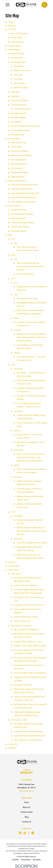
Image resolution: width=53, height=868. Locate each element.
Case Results (14, 566)
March (16, 318)
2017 (13, 279)
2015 (13, 512)
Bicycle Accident (18, 54)
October (17, 431)
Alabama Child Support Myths (26, 617)
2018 (13, 255)
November (18, 411)
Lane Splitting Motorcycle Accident (25, 193)
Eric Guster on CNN (19, 720)
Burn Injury (18, 79)
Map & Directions (26, 791)
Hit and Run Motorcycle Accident (25, 185)
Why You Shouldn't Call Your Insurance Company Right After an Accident (31, 266)
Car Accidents (14, 139)
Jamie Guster (17, 38)
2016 (13, 365)
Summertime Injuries (25, 274)
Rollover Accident (18, 218)
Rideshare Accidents (20, 173)
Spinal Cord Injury (21, 88)
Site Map (12, 748)
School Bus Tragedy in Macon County (32, 543)
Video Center (14, 570)
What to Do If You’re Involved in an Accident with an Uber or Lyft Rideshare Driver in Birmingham (31, 457)
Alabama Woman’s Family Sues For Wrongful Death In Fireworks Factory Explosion (32, 531)
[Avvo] (24, 833)
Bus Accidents (17, 58)
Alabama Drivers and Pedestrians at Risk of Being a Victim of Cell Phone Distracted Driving (31, 337)
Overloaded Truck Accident (22, 214)
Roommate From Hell (23, 685)
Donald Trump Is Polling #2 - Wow (28, 642)
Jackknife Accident (19, 210)
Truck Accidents (15, 206)
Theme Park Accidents (20, 130)
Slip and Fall (16, 122)
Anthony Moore (17, 42)
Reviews (12, 562)
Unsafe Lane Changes (20, 227)
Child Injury (15, 92)
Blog (10, 235)
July (16, 259)
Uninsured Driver (18, 177)
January (17, 353)
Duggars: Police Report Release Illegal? (30, 646)
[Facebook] (20, 833)
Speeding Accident (19, 164)
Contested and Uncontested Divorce (29, 605)
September (19, 450)
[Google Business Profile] (33, 833)
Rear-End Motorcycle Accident (24, 202)
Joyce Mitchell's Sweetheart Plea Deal (30, 736)
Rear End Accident (19, 160)
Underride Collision (19, 231)
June (16, 294)
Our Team (12, 29)
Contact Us (13, 744)
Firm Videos (16, 574)
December (18, 369)
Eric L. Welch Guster (19, 33)
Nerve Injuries (20, 83)
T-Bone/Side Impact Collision (23, 223)
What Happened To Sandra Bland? (28, 740)
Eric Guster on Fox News (21, 626)
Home (11, 22)
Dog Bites (15, 96)
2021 (13, 239)
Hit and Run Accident (20, 151)
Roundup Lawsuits (19, 113)
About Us (12, 26)
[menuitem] (15, 859)
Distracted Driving (18, 143)
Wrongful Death (18, 135)
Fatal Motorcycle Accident (22, 189)
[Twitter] (29, 833)
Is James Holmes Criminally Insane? (29, 731)
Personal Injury (14, 50)
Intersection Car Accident (21, 155)
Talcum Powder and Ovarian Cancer (26, 126)
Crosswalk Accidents (22, 109)
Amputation (19, 66)
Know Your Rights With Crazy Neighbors (30, 673)
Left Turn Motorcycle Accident (24, 198)
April (16, 243)
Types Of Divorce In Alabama (26, 585)
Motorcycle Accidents (17, 181)
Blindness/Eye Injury (22, 70)
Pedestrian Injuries (19, 105)
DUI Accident (16, 147)
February (18, 330)
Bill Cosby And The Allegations (26, 630)
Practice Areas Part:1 (23, 621)
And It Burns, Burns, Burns (27, 299)
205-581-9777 (26, 773)
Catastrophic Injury (19, 62)
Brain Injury (18, 75)
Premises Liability (18, 118)
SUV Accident (17, 168)
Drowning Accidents (19, 100)
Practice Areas (14, 46)
